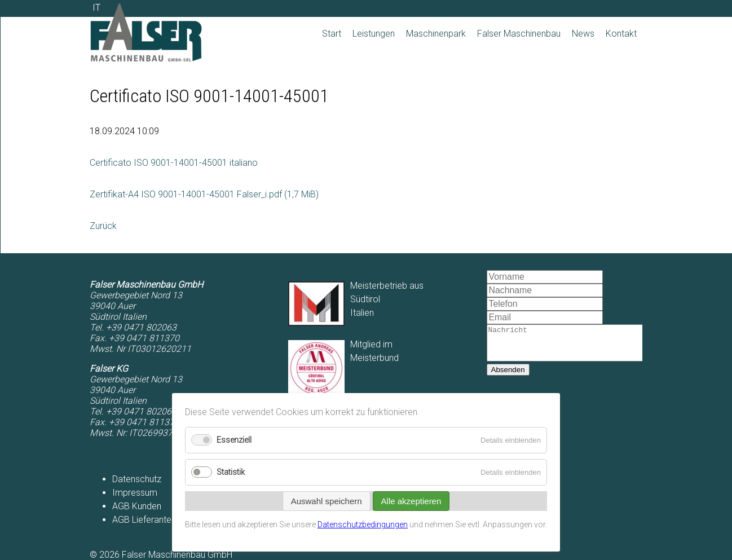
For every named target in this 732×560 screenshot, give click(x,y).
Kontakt (621, 34)
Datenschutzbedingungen (363, 524)
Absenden (508, 376)
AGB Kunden (137, 506)
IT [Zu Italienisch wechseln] (96, 8)
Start (332, 34)
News (583, 34)
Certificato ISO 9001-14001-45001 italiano (174, 163)
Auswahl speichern (327, 501)
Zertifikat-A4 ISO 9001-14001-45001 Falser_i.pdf (204, 194)
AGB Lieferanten (144, 520)
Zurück (103, 226)
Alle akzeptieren (411, 501)
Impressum (135, 493)
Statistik (231, 472)
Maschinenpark (436, 34)
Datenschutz (137, 479)
